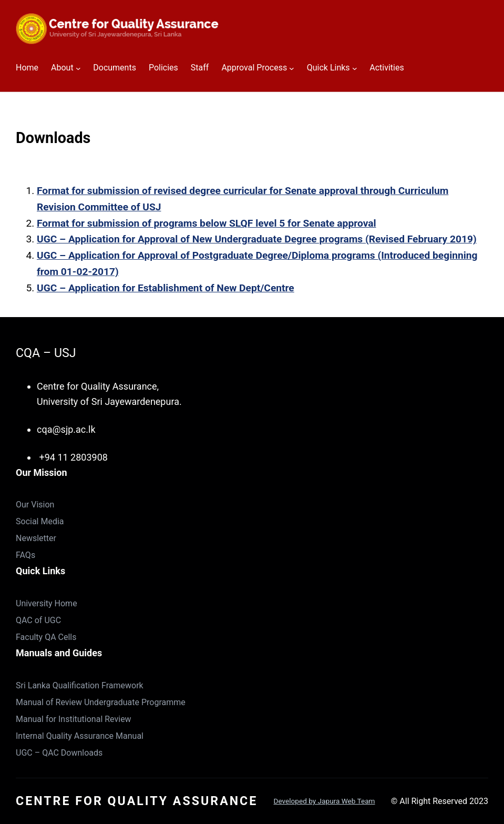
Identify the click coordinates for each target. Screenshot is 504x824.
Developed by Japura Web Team (325, 801)
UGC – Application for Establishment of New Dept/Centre (166, 288)
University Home (47, 603)
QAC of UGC (38, 620)
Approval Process (254, 68)
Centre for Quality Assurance (137, 801)
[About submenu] (78, 68)
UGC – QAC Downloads (59, 753)
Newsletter (36, 538)
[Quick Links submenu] (355, 68)
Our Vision (35, 505)
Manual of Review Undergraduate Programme (101, 702)
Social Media (40, 521)
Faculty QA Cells (46, 637)
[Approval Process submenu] (292, 68)
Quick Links (328, 68)
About (62, 68)
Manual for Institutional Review (74, 719)
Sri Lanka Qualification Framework (80, 685)
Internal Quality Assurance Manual (80, 736)
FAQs (25, 555)
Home (27, 68)
